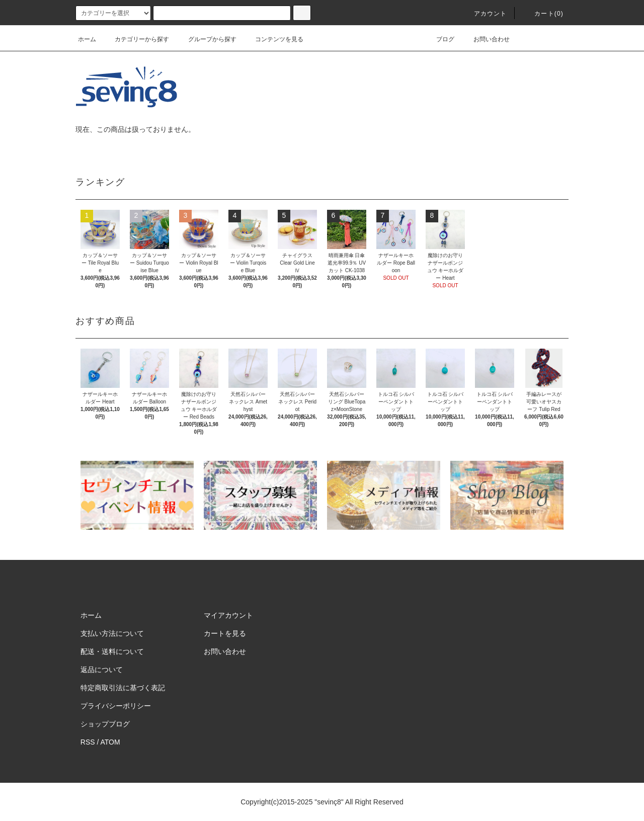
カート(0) (543, 14)
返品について (102, 670)
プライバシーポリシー (116, 706)
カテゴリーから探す (136, 39)
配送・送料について (112, 651)
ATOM (110, 742)
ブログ (439, 39)
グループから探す (206, 39)
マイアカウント (228, 615)
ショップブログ (105, 724)
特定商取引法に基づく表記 (123, 688)
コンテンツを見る (273, 39)
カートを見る (225, 633)
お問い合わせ (486, 39)
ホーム (87, 39)
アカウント (485, 14)
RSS (88, 742)
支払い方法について (112, 633)
